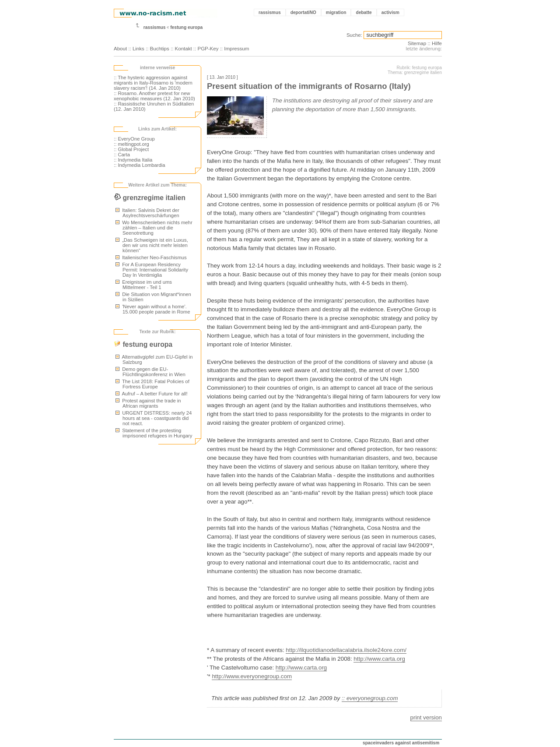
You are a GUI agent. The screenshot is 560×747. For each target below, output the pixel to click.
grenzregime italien (150, 198)
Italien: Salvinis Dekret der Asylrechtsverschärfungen (147, 213)
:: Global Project (131, 149)
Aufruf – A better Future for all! (152, 394)
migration (336, 12)
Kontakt (184, 49)
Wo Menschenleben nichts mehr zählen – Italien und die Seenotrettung (154, 228)
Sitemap (417, 43)
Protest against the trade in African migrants (148, 403)
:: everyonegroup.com (370, 698)
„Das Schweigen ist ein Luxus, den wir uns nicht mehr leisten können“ (152, 245)
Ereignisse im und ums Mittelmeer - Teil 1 (144, 285)
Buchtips (160, 49)
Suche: (354, 35)
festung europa (186, 27)
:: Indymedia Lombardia (140, 165)
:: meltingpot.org (131, 144)
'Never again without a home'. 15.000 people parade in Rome (153, 309)
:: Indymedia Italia (133, 160)
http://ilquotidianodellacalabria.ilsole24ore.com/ (346, 650)
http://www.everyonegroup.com (252, 676)
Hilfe (437, 43)
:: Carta (122, 155)
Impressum (236, 49)
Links (138, 49)
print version (426, 717)
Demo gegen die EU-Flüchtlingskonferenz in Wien (150, 372)
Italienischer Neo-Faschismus (151, 257)
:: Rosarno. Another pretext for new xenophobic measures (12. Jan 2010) (154, 96)
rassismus (270, 12)
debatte (364, 12)
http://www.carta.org (379, 659)
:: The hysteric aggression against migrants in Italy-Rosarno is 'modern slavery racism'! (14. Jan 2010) (153, 83)
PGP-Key (208, 49)
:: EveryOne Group (134, 139)
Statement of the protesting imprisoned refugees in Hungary (154, 433)
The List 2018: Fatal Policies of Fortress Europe (152, 384)
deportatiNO (303, 12)
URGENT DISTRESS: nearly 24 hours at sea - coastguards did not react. (154, 418)
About (120, 49)
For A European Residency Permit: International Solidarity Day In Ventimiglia (152, 270)
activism (390, 12)
